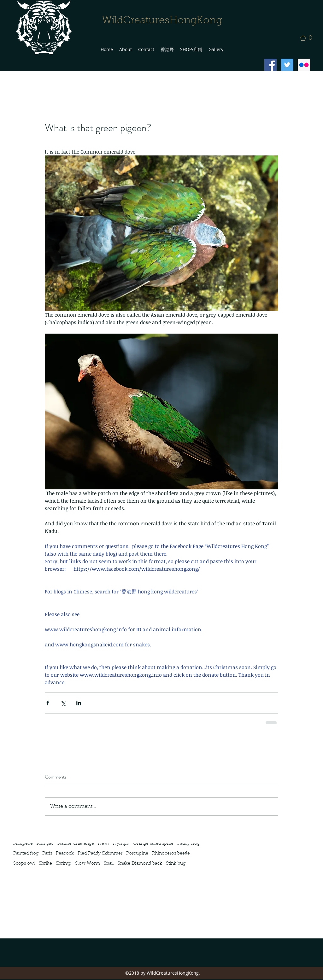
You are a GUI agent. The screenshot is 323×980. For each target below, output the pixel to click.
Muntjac (45, 844)
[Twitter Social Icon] (287, 65)
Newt (103, 844)
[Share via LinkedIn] (79, 703)
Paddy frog (188, 844)
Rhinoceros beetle (171, 854)
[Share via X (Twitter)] (63, 703)
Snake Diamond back (140, 864)
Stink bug (176, 864)
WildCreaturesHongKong (162, 21)
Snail (109, 864)
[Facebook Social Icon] (270, 65)
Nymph (121, 844)
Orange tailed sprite (153, 844)
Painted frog (26, 854)
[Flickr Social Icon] (304, 65)
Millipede (23, 844)
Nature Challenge (76, 844)
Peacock (65, 854)
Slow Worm (88, 864)
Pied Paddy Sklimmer (100, 854)
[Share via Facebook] (48, 703)
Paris (47, 854)
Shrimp (64, 864)
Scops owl (24, 864)
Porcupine (137, 854)
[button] (308, 38)
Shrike (45, 864)
